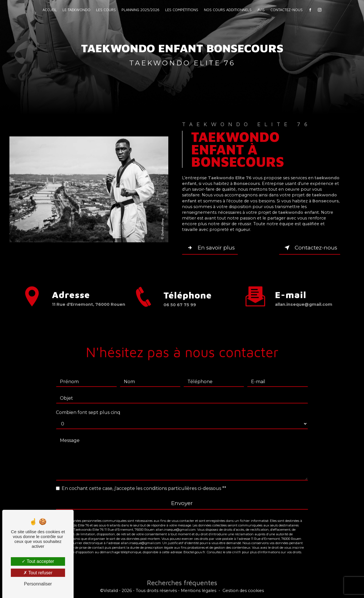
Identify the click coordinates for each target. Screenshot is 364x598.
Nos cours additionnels (228, 10)
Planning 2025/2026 (140, 10)
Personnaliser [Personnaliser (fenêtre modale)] (38, 584)
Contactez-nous (287, 10)
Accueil (50, 10)
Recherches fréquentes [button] (182, 583)
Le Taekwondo (76, 10)
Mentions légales (199, 591)
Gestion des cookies (243, 591)
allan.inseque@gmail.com (304, 297)
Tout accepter (38, 561)
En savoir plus (211, 248)
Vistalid (111, 591)
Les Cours (106, 10)
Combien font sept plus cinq (88, 405)
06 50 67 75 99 (180, 312)
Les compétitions (182, 10)
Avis (261, 10)
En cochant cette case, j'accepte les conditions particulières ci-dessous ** (144, 481)
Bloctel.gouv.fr (194, 545)
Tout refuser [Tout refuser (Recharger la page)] (38, 573)
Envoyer (182, 496)
